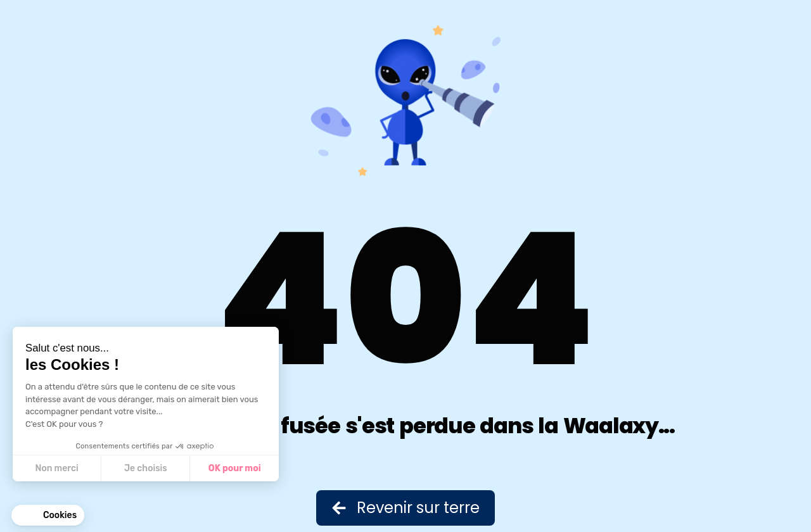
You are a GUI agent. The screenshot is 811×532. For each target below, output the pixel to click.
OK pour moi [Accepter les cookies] (235, 468)
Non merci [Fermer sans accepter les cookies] (56, 468)
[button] (48, 516)
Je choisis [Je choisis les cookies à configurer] (146, 468)
